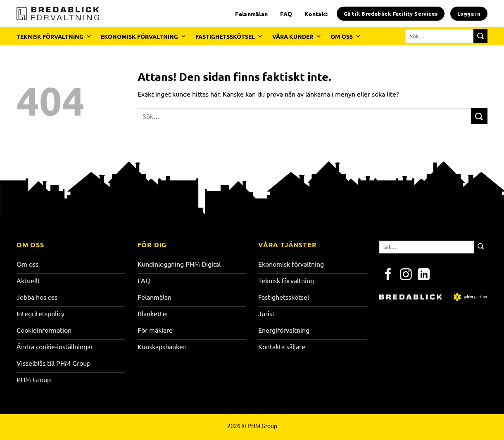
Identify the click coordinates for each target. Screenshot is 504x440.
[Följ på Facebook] (388, 275)
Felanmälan (251, 14)
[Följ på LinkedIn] (424, 275)
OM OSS (346, 36)
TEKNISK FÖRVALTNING (54, 36)
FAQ (286, 14)
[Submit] (480, 36)
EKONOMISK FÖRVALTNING (144, 36)
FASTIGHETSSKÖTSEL (229, 36)
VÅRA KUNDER (297, 36)
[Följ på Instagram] (406, 275)
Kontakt (316, 14)
